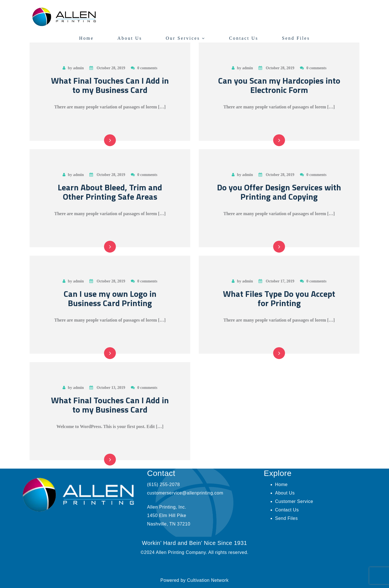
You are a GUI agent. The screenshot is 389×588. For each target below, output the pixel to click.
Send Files (296, 38)
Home (87, 38)
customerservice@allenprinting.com (185, 493)
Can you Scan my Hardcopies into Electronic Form (279, 85)
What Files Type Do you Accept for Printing (279, 298)
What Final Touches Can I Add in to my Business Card (110, 85)
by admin (73, 68)
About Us (130, 38)
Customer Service (294, 501)
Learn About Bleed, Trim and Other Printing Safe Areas (110, 192)
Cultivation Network (208, 580)
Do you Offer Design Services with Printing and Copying (279, 192)
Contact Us (244, 38)
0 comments (144, 68)
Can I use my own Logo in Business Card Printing (110, 298)
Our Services (183, 38)
